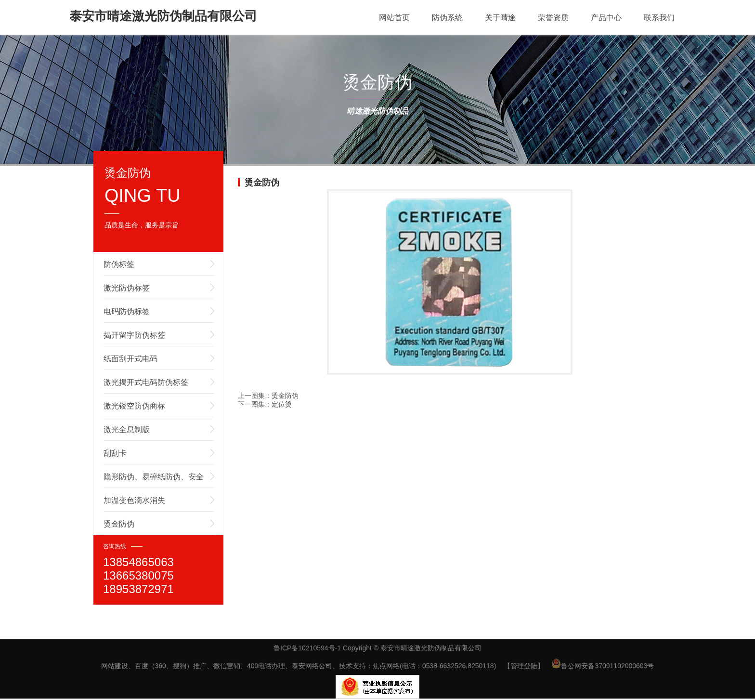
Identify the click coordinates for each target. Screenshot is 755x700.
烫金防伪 (119, 524)
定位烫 (282, 404)
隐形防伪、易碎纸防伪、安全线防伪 (154, 480)
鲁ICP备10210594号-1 (307, 648)
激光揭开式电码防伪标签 (146, 382)
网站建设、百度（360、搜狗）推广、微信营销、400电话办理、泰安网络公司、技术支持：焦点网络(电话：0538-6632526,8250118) (299, 666)
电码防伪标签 (127, 311)
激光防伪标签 (127, 288)
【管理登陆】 (524, 666)
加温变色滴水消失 (134, 500)
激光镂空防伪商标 (134, 406)
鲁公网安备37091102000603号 (603, 666)
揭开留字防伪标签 (134, 335)
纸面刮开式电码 (130, 359)
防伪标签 (119, 264)
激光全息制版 (127, 429)
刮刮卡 (115, 453)
